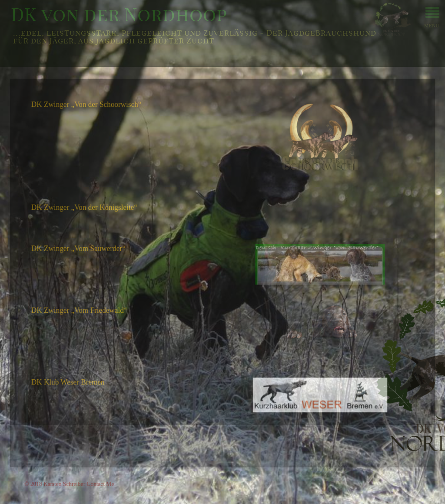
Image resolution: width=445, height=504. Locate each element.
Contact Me (103, 480)
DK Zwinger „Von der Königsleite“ (88, 211)
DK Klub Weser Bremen (72, 380)
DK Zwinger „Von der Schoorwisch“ (90, 110)
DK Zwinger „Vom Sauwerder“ (82, 250)
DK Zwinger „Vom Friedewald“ (83, 310)
